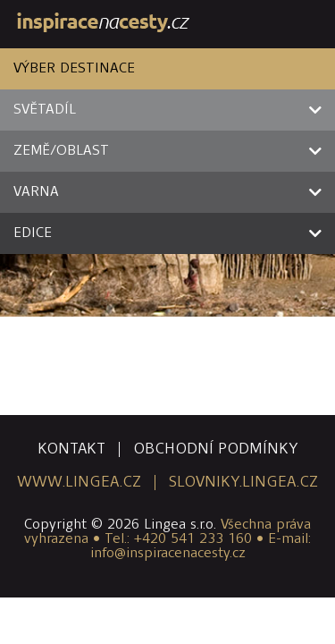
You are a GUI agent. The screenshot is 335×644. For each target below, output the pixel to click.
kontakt (71, 449)
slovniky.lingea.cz (243, 483)
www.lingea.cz (79, 483)
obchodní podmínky (216, 449)
